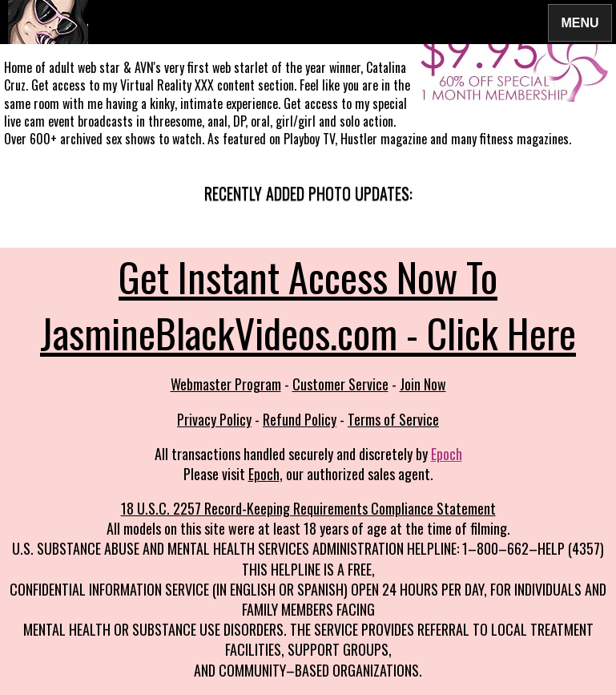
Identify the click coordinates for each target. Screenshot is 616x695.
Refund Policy (300, 419)
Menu (580, 22)
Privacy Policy (214, 419)
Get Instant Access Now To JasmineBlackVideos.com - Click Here (308, 304)
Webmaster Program (226, 384)
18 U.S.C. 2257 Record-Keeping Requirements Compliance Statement (308, 508)
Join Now (423, 384)
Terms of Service (393, 419)
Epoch (447, 454)
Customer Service (340, 384)
